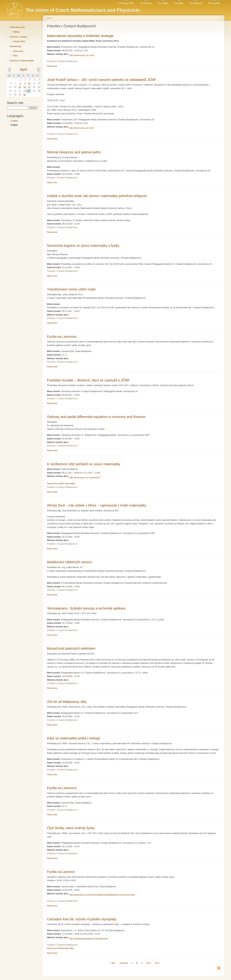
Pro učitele (163, 3)
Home (50, 18)
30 (24, 95)
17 (29, 87)
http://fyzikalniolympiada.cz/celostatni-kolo (89, 939)
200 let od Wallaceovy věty (67, 702)
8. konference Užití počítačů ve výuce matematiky (84, 464)
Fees (15, 56)
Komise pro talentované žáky (60, 948)
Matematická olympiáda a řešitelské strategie (80, 36)
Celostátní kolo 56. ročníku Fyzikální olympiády (82, 919)
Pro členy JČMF (126, 3)
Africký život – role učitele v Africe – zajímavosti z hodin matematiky (97, 505)
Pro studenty (146, 3)
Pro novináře (214, 3)
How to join (18, 51)
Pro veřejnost (196, 3)
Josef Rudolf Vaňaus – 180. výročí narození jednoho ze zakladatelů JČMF (102, 80)
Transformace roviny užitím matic (72, 289)
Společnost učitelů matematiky (61, 484)
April (23, 69)
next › (149, 963)
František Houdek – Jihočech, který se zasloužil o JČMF (88, 380)
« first (113, 963)
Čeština (14, 121)
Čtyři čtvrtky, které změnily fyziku (71, 828)
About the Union (17, 27)
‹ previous (123, 963)
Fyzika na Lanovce (61, 872)
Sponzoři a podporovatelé (22, 61)
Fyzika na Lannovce (62, 337)
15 (20, 87)
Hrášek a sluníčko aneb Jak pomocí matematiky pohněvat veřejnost (97, 196)
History (16, 32)
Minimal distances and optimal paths (74, 152)
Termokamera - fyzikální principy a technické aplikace (86, 608)
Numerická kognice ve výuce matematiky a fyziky (83, 246)
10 (29, 83)
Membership (16, 46)
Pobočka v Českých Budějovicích (62, 61)
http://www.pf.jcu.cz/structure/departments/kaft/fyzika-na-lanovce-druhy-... (103, 895)
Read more (52, 66)
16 (24, 87)
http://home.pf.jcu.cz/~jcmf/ (82, 55)
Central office (19, 41)
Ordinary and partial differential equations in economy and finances (96, 417)
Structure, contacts (19, 37)
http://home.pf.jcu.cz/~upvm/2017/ (85, 478)
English (14, 125)
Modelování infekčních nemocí (70, 562)
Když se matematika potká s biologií (74, 738)
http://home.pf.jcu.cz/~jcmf (82, 128)
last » (158, 963)
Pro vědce (179, 3)
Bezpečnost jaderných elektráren (71, 648)
